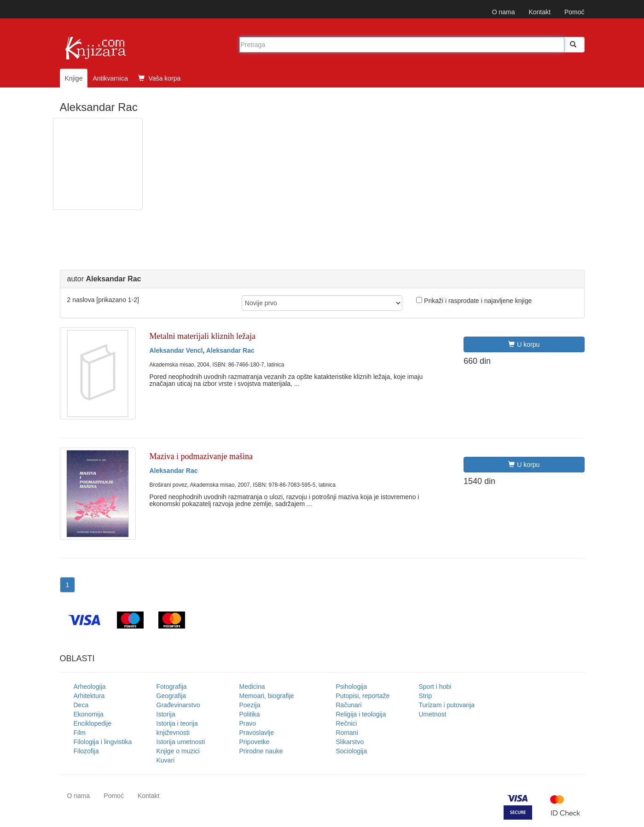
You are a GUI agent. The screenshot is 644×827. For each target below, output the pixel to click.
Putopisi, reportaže (363, 696)
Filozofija (86, 751)
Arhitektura (89, 696)
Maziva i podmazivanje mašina (201, 456)
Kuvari (166, 760)
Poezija (250, 705)
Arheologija (90, 687)
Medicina (252, 687)
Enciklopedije (93, 723)
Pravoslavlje (257, 733)
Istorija (166, 714)
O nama (504, 12)
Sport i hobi (435, 687)
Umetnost (433, 714)
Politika (250, 714)
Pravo (248, 723)
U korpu (524, 344)
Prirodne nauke (261, 751)
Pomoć (574, 12)
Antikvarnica (110, 78)
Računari (349, 705)
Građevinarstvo (178, 705)
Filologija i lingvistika (103, 742)
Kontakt (539, 12)
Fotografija (172, 687)
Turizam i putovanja (447, 705)
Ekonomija (89, 714)
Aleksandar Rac (230, 350)
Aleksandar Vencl (176, 350)
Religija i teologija (361, 714)
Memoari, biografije (267, 696)
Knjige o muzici (178, 751)
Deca (81, 705)
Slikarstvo (350, 742)
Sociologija (352, 751)
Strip (426, 696)
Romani (347, 733)
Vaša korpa (160, 78)
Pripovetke (255, 742)
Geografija (171, 696)
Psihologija (352, 687)
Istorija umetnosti (181, 742)
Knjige (74, 78)
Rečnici (347, 723)
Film (80, 733)
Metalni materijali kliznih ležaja (203, 336)
